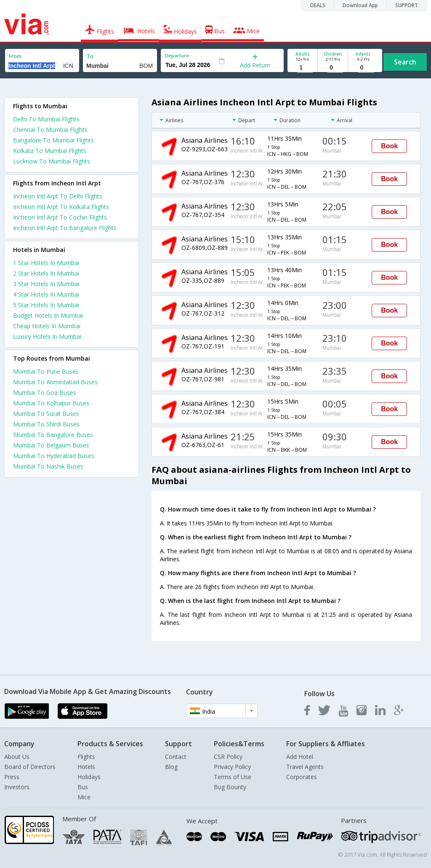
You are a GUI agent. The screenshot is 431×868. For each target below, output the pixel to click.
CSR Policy (228, 757)
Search (405, 62)
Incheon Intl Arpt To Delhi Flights (58, 196)
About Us (17, 757)
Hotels (86, 767)
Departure (177, 55)
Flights (86, 757)
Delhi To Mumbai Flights (46, 119)
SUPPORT (407, 5)
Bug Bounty (230, 787)
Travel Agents (305, 767)
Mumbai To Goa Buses (45, 392)
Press (12, 777)
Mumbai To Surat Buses (46, 414)
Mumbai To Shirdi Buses (46, 424)
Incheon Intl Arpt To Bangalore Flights (65, 228)
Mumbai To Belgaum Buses (51, 445)
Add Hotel (300, 757)
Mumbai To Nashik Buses (48, 466)
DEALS (318, 5)
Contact (176, 757)
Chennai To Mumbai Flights (50, 130)
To (90, 56)
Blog (171, 767)
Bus (83, 787)
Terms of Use (233, 777)
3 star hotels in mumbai (46, 284)
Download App (360, 5)
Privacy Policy (232, 767)
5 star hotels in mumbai (46, 305)
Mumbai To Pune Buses (46, 371)
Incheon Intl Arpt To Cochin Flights (60, 217)
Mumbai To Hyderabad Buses (54, 456)
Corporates (302, 777)
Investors (17, 787)
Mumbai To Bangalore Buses (53, 435)
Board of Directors (30, 767)
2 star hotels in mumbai (46, 273)
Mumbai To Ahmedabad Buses (55, 382)
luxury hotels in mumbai (47, 336)
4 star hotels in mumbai (46, 294)
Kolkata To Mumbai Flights (50, 151)
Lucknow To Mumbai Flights (52, 161)
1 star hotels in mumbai (46, 263)
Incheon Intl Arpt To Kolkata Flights (61, 207)
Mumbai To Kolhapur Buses (51, 403)
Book (389, 146)
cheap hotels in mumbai (47, 326)
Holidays (89, 777)
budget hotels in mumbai (48, 315)
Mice (84, 797)
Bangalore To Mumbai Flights (53, 140)
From (15, 56)
